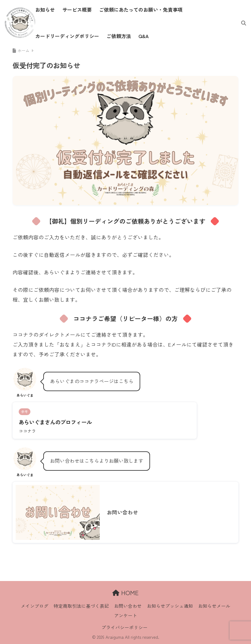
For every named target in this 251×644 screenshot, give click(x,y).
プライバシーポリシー (125, 627)
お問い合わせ (128, 606)
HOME (125, 593)
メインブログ (35, 606)
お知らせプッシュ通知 (170, 606)
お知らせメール (214, 606)
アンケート (126, 615)
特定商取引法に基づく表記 (81, 606)
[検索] (241, 23)
